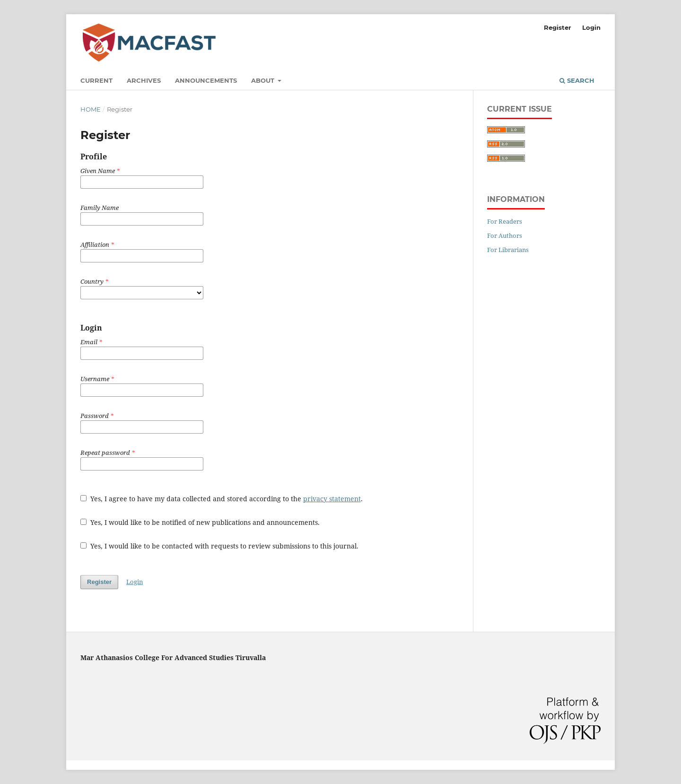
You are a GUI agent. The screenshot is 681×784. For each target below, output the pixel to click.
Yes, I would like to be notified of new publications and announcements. (200, 522)
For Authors (505, 235)
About (264, 80)
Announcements (206, 80)
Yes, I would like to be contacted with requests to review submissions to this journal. (219, 546)
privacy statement (332, 499)
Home (91, 109)
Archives (144, 80)
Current (96, 80)
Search (577, 80)
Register (558, 27)
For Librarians (508, 250)
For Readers (505, 221)
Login (591, 27)
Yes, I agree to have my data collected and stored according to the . (222, 499)
